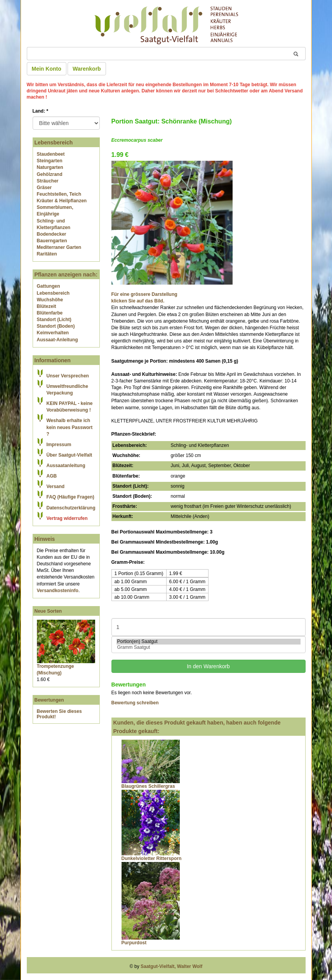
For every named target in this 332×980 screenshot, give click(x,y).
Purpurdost (134, 943)
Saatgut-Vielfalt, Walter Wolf (171, 966)
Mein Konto (47, 69)
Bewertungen (49, 700)
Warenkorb (87, 69)
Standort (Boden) (56, 326)
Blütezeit (47, 306)
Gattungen (49, 286)
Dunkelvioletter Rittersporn (152, 858)
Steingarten (50, 161)
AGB (52, 476)
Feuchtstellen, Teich (59, 194)
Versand (56, 487)
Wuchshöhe (50, 300)
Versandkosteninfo (58, 591)
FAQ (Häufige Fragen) (70, 497)
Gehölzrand (50, 174)
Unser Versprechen (68, 376)
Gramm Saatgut (209, 647)
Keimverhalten (53, 333)
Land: (41, 111)
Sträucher (48, 181)
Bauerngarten (52, 241)
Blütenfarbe (50, 313)
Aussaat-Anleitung (57, 340)
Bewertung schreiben (135, 703)
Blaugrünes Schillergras (148, 786)
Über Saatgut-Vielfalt (70, 455)
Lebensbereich (53, 293)
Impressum (59, 445)
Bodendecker (52, 234)
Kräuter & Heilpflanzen (62, 201)
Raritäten (47, 254)
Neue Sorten (48, 611)
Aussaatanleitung (66, 466)
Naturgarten (50, 167)
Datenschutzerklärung (71, 508)
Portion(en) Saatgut (209, 642)
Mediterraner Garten (59, 247)
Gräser (44, 188)
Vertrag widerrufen (67, 518)
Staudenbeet (51, 154)
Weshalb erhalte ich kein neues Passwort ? (70, 427)
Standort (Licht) (54, 320)
